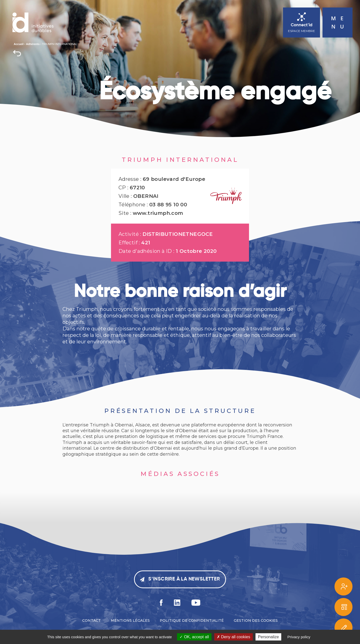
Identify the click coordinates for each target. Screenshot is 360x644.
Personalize (268, 637)
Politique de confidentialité (192, 620)
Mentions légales (130, 620)
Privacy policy (299, 637)
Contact (91, 620)
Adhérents (33, 44)
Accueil (19, 44)
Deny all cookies (233, 637)
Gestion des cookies (256, 620)
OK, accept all (194, 637)
